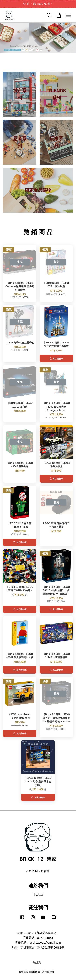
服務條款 (24, 972)
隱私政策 (35, 972)
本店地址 (38, 895)
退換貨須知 (48, 972)
